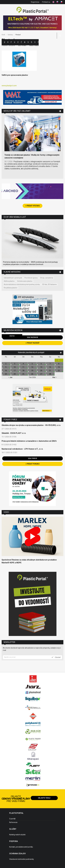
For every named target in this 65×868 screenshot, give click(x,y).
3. (15, 364)
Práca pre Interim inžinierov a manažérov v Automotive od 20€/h (29, 441)
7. (50, 364)
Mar (55, 377)
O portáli (12, 819)
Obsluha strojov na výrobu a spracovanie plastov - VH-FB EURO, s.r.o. (31, 425)
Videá (35, 42)
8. (59, 364)
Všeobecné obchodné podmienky (22, 859)
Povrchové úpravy (31, 278)
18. (23, 371)
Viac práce (33, 458)
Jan (10, 377)
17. (15, 371)
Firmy (11, 42)
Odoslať (56, 657)
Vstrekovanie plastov (25, 281)
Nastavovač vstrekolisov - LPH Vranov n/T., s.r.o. (22, 449)
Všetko (12, 336)
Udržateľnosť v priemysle (13, 278)
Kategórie (8, 42)
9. (6, 367)
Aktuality (25, 42)
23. (6, 374)
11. (23, 367)
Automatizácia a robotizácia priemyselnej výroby (22, 284)
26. (32, 374)
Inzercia (15, 42)
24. (15, 374)
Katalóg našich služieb (17, 835)
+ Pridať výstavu (33, 206)
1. (59, 360)
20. (41, 371)
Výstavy (28, 42)
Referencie (13, 822)
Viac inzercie (32, 337)
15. (59, 367)
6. (41, 364)
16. (6, 371)
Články (21, 42)
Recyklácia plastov (11, 288)
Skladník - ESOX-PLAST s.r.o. (14, 433)
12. (32, 367)
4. (23, 364)
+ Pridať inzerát (32, 343)
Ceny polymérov (18, 42)
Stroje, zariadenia (47, 278)
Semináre (31, 42)
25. (23, 374)
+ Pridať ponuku (32, 464)
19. (32, 371)
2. (6, 364)
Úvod (3, 35)
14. (50, 367)
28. (50, 374)
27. (41, 374)
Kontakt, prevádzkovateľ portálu (21, 847)
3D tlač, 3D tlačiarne (49, 284)
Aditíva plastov (9, 281)
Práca (38, 42)
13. (41, 367)
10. (15, 367)
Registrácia (35, 2)
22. (59, 371)
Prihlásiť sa (46, 2)
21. (50, 371)
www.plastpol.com (9, 86)
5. (32, 364)
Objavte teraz (44, 798)
